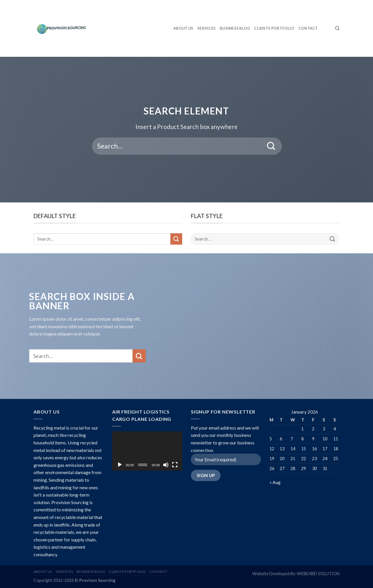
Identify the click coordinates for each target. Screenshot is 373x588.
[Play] (120, 465)
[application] (147, 451)
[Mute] (166, 465)
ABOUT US (183, 28)
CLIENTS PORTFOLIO (274, 28)
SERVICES (206, 28)
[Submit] (271, 146)
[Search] (337, 28)
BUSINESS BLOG (235, 28)
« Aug (275, 482)
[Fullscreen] (175, 465)
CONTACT (308, 28)
